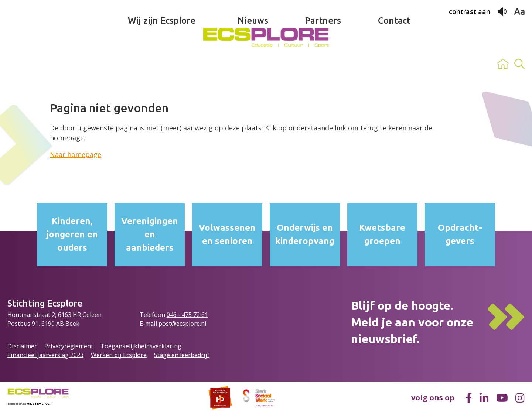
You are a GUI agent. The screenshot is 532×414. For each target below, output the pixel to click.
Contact (394, 64)
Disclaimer (22, 346)
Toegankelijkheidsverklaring (141, 346)
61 (205, 315)
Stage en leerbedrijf (182, 355)
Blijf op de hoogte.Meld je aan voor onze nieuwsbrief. (412, 322)
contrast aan (470, 11)
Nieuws (253, 64)
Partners (323, 64)
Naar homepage (76, 154)
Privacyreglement (69, 346)
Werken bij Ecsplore (119, 355)
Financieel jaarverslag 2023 (45, 355)
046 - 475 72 (184, 315)
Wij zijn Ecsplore (162, 64)
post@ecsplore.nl (182, 324)
